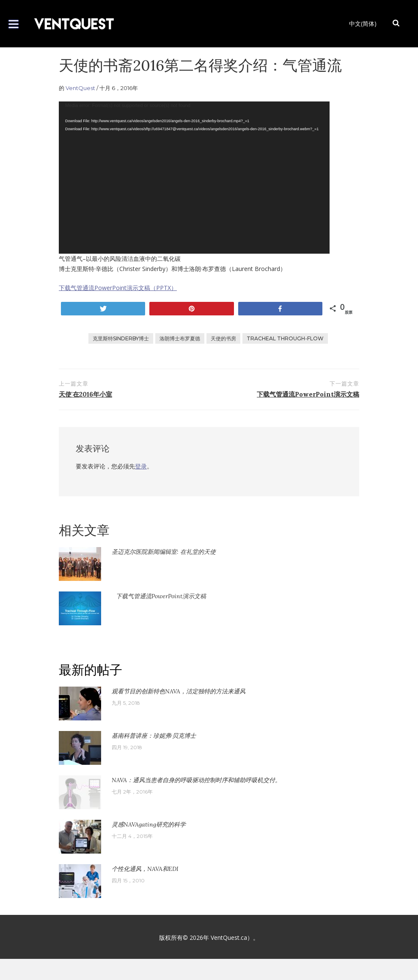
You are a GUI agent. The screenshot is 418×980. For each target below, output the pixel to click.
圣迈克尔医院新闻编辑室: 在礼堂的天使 (164, 552)
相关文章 (84, 530)
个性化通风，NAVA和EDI (145, 869)
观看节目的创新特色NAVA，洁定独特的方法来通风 (179, 691)
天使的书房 (223, 338)
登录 (141, 466)
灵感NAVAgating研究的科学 (149, 824)
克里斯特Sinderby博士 (121, 338)
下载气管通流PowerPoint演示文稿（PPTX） (118, 288)
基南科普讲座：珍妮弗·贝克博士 (154, 736)
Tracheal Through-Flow (285, 338)
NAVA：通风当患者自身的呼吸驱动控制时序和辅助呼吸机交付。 (196, 780)
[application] (194, 178)
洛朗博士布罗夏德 (180, 338)
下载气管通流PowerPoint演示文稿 (161, 596)
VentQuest (80, 88)
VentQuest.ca (229, 938)
